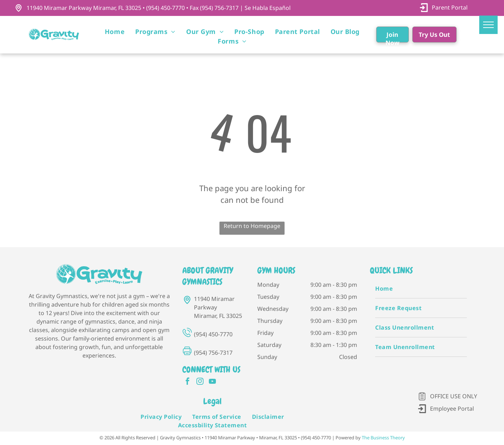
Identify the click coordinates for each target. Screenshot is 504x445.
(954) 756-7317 (213, 353)
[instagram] (200, 382)
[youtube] (212, 382)
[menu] (488, 25)
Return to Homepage (252, 226)
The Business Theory (383, 438)
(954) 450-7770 (213, 334)
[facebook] (188, 382)
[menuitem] (115, 32)
